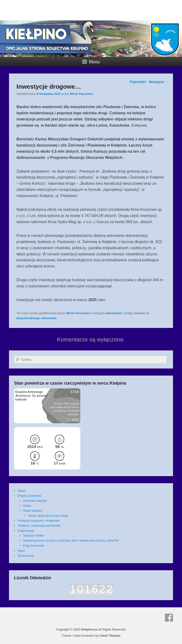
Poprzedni (136, 82)
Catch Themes (110, 636)
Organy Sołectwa (29, 496)
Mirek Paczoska (81, 94)
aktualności (114, 313)
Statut (22, 491)
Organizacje (26, 531)
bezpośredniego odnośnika (36, 318)
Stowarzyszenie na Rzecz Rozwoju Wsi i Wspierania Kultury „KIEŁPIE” (71, 540)
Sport (21, 551)
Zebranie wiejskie (35, 501)
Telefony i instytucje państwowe (39, 526)
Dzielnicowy (26, 556)
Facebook (169, 618)
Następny (158, 82)
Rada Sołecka (33, 511)
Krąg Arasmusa (34, 545)
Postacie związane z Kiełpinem (39, 521)
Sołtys (27, 506)
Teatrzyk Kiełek (33, 536)
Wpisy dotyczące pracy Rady (48, 516)
